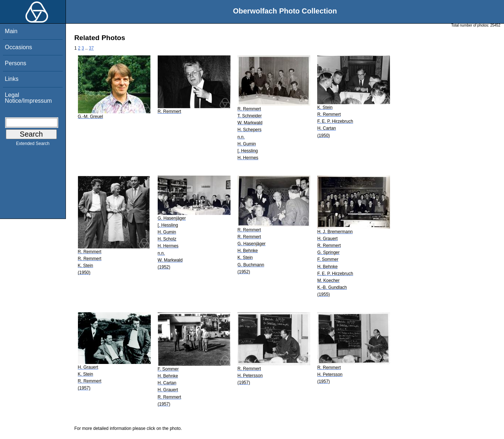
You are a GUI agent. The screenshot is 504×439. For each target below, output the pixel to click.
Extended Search (33, 145)
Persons (15, 63)
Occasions (18, 47)
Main (11, 31)
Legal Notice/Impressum (28, 98)
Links (11, 79)
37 (91, 48)
